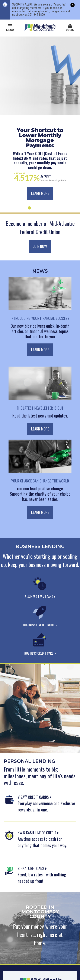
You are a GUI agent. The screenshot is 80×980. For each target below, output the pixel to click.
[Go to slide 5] (51, 208)
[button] (70, 28)
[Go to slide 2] (35, 208)
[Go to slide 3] (40, 208)
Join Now (40, 246)
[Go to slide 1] (29, 208)
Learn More (40, 193)
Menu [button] (10, 28)
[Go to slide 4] (45, 208)
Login (70, 28)
